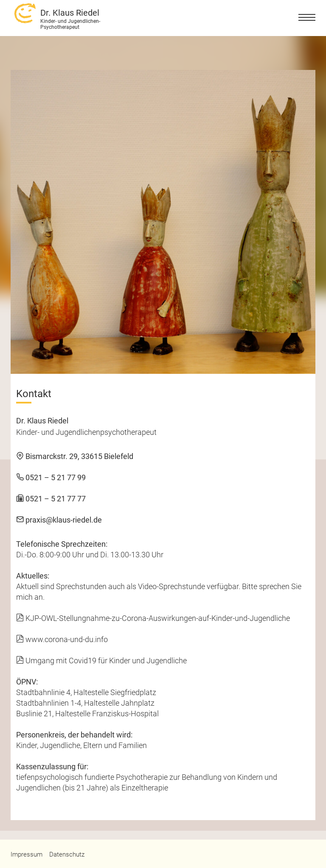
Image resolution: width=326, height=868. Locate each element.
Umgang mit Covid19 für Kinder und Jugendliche (101, 661)
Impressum (27, 854)
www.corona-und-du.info (62, 639)
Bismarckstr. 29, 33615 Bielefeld (75, 456)
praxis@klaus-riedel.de (59, 520)
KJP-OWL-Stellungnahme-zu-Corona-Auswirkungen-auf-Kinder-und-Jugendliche (153, 618)
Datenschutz (67, 854)
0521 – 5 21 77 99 (51, 477)
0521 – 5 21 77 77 (51, 499)
